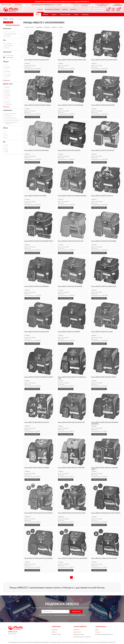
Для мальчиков (9, 46)
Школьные (8, 36)
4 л (6, 131)
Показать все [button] (6, 80)
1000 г (7, 152)
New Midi (8, 76)
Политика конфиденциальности (105, 634)
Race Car (8, 102)
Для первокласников (11, 34)
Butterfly (8, 91)
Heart (7, 98)
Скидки (98, 632)
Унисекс (7, 48)
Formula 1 (8, 94)
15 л (6, 136)
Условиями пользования (76, 615)
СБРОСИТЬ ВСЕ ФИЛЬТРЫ (13, 25)
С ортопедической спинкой (12, 120)
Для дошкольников (10, 32)
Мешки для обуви (65, 14)
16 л (6, 138)
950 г (7, 149)
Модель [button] (6, 62)
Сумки (76, 14)
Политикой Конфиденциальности (62, 615)
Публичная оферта (79, 634)
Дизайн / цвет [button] (8, 84)
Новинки (65, 10)
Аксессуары (85, 14)
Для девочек (9, 44)
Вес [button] (4, 142)
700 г (7, 145)
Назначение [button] (7, 29)
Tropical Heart (9, 104)
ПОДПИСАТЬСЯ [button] (76, 612)
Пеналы (54, 14)
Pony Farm (8, 100)
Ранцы (37, 14)
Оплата (55, 632)
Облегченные (9, 116)
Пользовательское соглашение (83, 637)
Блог (98, 630)
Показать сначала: (30, 27)
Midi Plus (8, 71)
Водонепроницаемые (11, 114)
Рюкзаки (46, 14)
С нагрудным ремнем (11, 118)
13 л (6, 133)
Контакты (73, 10)
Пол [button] (5, 40)
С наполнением (9, 57)
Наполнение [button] (7, 52)
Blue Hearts (8, 89)
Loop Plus (8, 67)
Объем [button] (6, 128)
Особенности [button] (8, 110)
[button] (102, 5)
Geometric (8, 96)
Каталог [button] (40, 10)
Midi (7, 69)
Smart (7, 78)
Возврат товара (57, 634)
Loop (7, 65)
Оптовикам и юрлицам (52, 10)
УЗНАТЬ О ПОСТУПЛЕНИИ (32, 72)
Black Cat (8, 87)
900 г (7, 147)
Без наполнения (9, 55)
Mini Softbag (9, 74)
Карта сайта (78, 632)
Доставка (55, 630)
